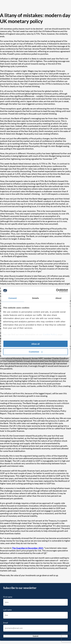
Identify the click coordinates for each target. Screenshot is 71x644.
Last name (7, 610)
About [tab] (58, 298)
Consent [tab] (13, 298)
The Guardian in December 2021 (28, 548)
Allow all (36, 344)
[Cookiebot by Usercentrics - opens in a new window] (56, 291)
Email (6, 623)
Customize (36, 352)
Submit (35, 636)
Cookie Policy (50, 334)
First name (8, 597)
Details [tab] (35, 298)
